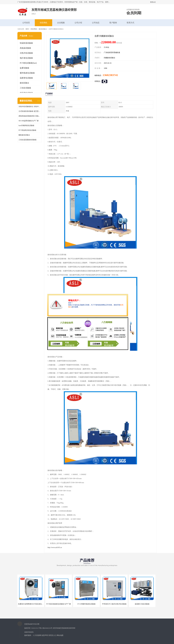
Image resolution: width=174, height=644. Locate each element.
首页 (27, 29)
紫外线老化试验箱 (27, 73)
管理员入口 (52, 635)
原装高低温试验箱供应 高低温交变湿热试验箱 (30, 116)
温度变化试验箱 (26, 78)
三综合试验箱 (25, 88)
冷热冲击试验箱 (26, 53)
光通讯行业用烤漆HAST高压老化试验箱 (32, 604)
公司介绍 (78, 23)
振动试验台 (43, 29)
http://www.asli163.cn (55, 547)
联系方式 (130, 23)
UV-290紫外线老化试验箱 (86, 604)
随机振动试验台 (24, 135)
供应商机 (43, 23)
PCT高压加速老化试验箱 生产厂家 (59, 604)
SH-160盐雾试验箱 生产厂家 (29, 121)
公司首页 (26, 23)
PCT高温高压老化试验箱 (27, 130)
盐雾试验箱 (24, 68)
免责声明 (45, 635)
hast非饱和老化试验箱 (26, 125)
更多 (39, 101)
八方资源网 (37, 635)
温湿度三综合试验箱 (142, 604)
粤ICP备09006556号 (46, 628)
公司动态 (96, 23)
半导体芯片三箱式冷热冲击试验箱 (114, 604)
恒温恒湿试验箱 (26, 43)
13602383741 (110, 75)
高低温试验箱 (25, 48)
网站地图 (60, 635)
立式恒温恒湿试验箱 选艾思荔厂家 (30, 111)
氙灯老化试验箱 (26, 58)
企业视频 (61, 23)
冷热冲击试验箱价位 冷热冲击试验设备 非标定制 (30, 107)
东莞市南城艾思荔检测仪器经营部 (64, 628)
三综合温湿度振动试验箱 (27, 140)
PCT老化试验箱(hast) (28, 63)
